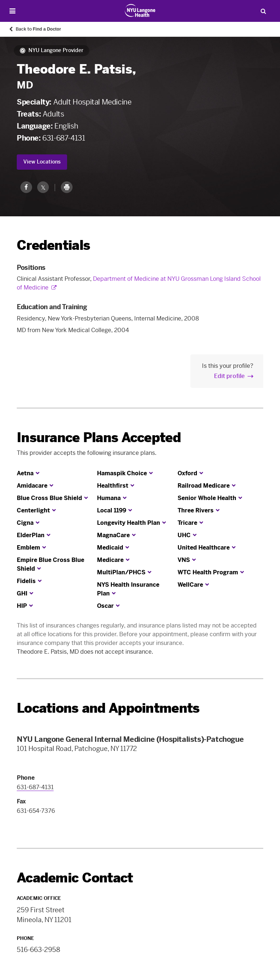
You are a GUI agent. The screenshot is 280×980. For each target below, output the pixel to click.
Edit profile (229, 376)
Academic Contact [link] (75, 878)
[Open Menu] (12, 11)
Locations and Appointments (108, 708)
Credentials (53, 245)
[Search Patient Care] (263, 11)
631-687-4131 (64, 138)
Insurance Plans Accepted (99, 438)
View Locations (42, 162)
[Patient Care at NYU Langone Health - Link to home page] (140, 11)
